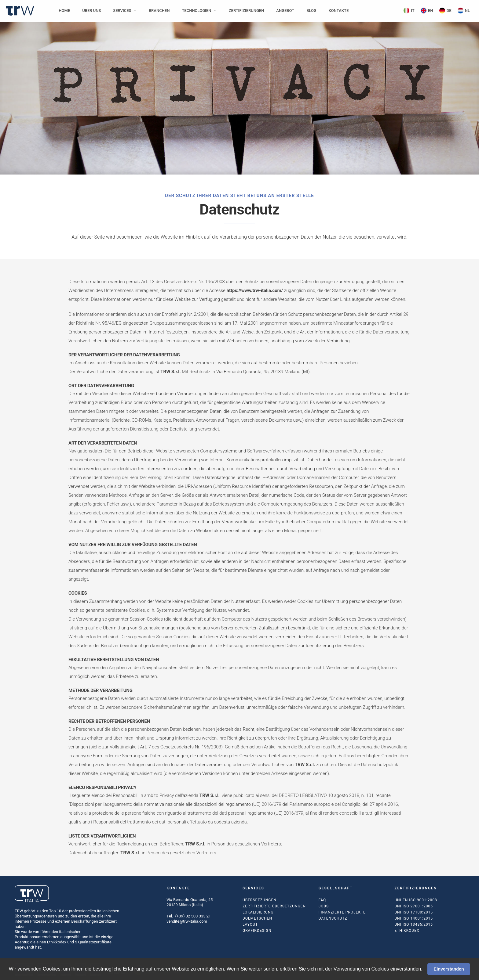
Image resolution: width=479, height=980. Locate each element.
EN (427, 11)
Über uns (91, 11)
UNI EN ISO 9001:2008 (416, 900)
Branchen (159, 11)
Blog (311, 11)
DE (445, 11)
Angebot (285, 11)
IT (409, 11)
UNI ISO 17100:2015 (414, 912)
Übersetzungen (260, 900)
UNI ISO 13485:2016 (414, 924)
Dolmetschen (257, 918)
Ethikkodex (407, 931)
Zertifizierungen (247, 11)
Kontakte (339, 11)
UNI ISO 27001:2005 (414, 906)
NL (464, 11)
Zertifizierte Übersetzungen (274, 906)
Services (122, 11)
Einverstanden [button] (449, 969)
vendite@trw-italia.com (187, 921)
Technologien (196, 11)
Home (64, 11)
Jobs (324, 906)
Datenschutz (333, 918)
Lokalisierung (258, 912)
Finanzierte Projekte (342, 912)
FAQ (322, 900)
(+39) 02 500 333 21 (193, 916)
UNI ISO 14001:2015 (414, 918)
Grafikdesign (257, 931)
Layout (250, 924)
